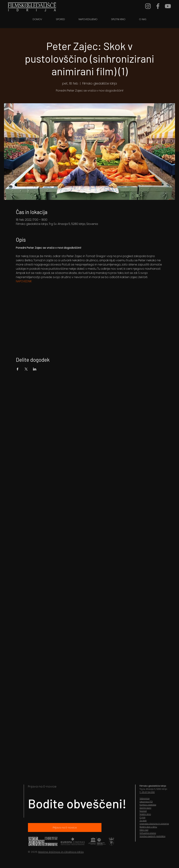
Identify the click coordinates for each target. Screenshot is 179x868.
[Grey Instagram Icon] (148, 6)
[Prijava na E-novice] (65, 827)
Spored (143, 811)
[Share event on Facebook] (18, 369)
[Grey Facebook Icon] (158, 6)
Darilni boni (145, 808)
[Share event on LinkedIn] (35, 369)
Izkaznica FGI (146, 802)
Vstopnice (145, 798)
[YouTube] (168, 6)
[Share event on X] (26, 369)
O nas (142, 817)
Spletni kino (145, 814)
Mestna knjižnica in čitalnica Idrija (61, 852)
